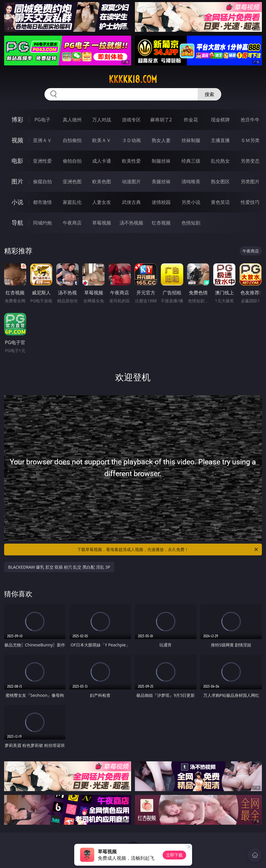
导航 (17, 223)
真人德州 (72, 120)
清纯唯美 (191, 181)
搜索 (209, 94)
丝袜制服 (191, 140)
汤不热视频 (131, 223)
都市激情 (42, 202)
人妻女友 (102, 202)
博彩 (17, 119)
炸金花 (191, 120)
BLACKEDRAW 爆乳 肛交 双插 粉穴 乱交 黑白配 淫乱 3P (59, 567)
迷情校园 (161, 202)
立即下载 (174, 855)
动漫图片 (131, 181)
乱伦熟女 (220, 161)
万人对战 (102, 120)
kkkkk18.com (133, 79)
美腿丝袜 (161, 181)
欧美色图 (102, 181)
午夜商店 (72, 223)
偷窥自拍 (42, 181)
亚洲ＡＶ (42, 140)
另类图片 (250, 181)
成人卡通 (102, 161)
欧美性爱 (131, 161)
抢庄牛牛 (250, 120)
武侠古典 (131, 202)
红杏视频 (161, 223)
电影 (17, 161)
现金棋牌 (220, 120)
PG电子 (42, 120)
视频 (17, 140)
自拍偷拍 (72, 140)
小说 (17, 202)
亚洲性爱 (42, 161)
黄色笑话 (220, 202)
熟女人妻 (161, 140)
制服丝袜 (161, 161)
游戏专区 (131, 120)
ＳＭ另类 (250, 140)
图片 (17, 181)
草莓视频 (102, 223)
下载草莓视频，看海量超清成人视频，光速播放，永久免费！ (168, 549)
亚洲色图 (72, 181)
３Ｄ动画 (131, 140)
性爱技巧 (250, 202)
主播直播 (220, 140)
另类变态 (250, 161)
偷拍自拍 (72, 161)
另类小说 (191, 202)
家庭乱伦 (72, 202)
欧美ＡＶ (102, 140)
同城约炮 (42, 223)
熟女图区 (220, 181)
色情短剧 (191, 223)
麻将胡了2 (161, 120)
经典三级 (191, 161)
